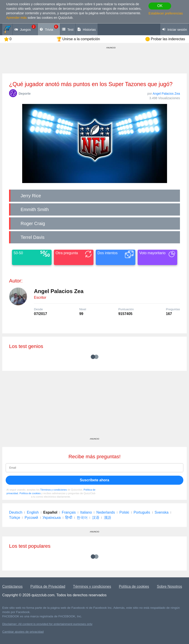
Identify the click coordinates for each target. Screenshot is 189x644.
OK (160, 6)
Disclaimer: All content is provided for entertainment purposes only (47, 624)
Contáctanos (12, 586)
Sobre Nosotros (169, 586)
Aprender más (17, 18)
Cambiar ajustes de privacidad (23, 632)
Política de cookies (30, 493)
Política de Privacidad (48, 586)
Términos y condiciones (54, 490)
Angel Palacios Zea (166, 94)
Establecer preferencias (166, 13)
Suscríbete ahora (95, 480)
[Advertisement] (94, 406)
